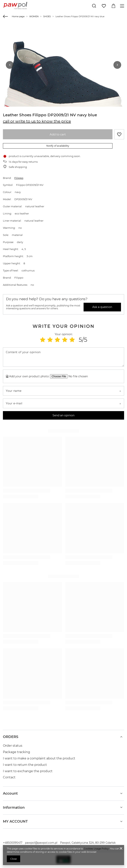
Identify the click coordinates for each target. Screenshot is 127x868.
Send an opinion (64, 415)
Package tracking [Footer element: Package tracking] (16, 752)
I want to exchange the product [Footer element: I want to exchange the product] (28, 771)
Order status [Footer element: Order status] (13, 746)
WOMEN (34, 16)
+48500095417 (13, 843)
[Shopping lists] (104, 6)
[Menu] (123, 6)
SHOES (47, 16)
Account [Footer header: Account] (10, 793)
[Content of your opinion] (64, 357)
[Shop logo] (15, 6)
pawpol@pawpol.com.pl (41, 843)
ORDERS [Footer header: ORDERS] (11, 737)
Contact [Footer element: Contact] (9, 777)
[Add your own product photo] (80, 376)
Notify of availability (58, 146)
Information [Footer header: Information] (14, 808)
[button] (10, 65)
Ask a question (102, 307)
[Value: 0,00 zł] (113, 6)
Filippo (19, 178)
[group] (64, 84)
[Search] (94, 6)
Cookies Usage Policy (96, 849)
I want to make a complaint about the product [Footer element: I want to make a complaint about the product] (39, 758)
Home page (18, 16)
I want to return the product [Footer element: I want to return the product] (25, 765)
